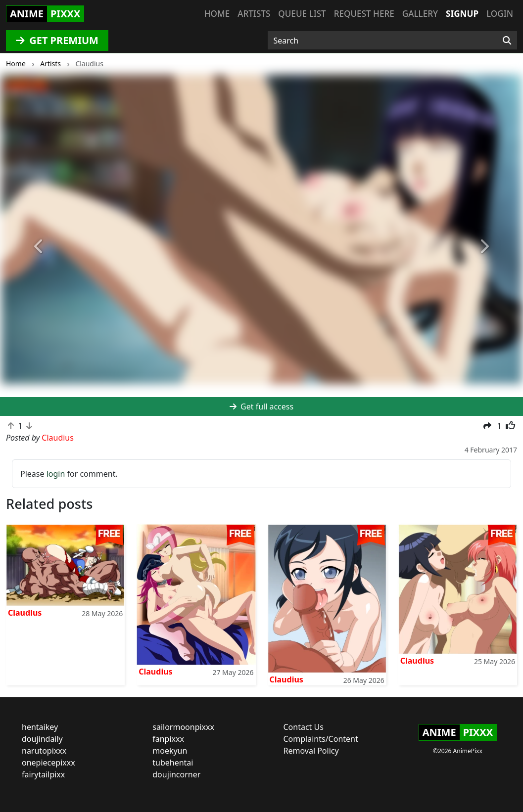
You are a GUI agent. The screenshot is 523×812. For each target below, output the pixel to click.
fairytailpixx (43, 774)
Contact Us (304, 727)
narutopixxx (44, 751)
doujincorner (176, 774)
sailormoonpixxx (183, 727)
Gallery (420, 14)
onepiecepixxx (48, 763)
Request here (364, 14)
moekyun (170, 751)
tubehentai (173, 763)
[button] (39, 247)
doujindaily (42, 739)
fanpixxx (168, 739)
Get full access (261, 406)
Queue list (302, 14)
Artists (254, 14)
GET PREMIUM (57, 40)
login (56, 474)
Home (217, 14)
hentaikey (40, 727)
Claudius (25, 613)
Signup (462, 14)
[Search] (507, 41)
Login (500, 14)
